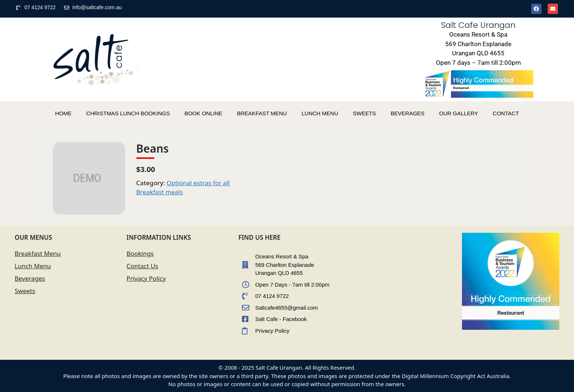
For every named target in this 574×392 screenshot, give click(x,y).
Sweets (25, 291)
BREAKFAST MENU (262, 113)
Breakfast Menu (38, 253)
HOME (64, 113)
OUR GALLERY (459, 113)
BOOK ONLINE (203, 113)
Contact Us (143, 266)
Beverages (30, 278)
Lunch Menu (33, 266)
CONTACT (506, 113)
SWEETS (364, 113)
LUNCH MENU (320, 113)
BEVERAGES (408, 113)
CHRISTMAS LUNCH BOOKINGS (128, 113)
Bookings (140, 253)
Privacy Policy (146, 278)
